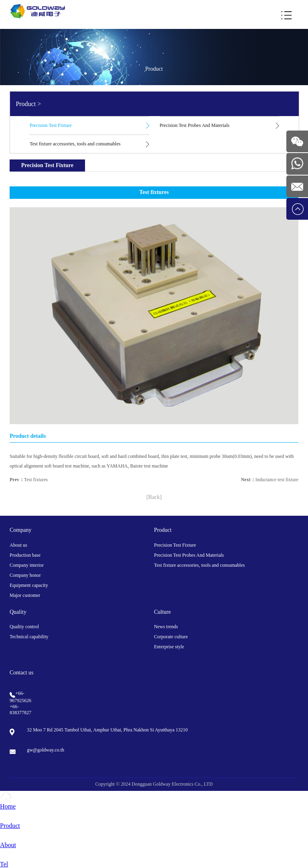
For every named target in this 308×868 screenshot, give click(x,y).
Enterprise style (169, 647)
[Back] (154, 497)
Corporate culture (171, 637)
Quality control (24, 627)
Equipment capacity (29, 585)
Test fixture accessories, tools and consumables (75, 144)
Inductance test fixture (277, 480)
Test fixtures (36, 480)
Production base (25, 555)
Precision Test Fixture (51, 125)
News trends (166, 627)
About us (18, 545)
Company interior (27, 565)
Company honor (25, 575)
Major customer (25, 595)
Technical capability (29, 637)
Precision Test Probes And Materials (195, 125)
